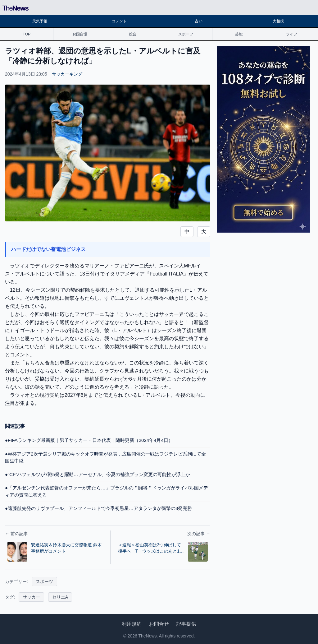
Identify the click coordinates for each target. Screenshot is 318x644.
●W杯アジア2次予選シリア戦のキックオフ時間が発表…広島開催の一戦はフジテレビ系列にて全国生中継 (105, 457)
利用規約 (132, 624)
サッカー (31, 597)
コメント (119, 21)
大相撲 (278, 21)
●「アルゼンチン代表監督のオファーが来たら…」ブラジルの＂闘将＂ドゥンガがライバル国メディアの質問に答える (107, 491)
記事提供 (186, 624)
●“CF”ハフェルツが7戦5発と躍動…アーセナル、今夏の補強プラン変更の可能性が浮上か (98, 474)
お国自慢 (80, 34)
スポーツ (186, 34)
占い (199, 21)
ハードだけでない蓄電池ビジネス (48, 249)
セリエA (60, 597)
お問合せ (159, 624)
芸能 (239, 34)
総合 (133, 34)
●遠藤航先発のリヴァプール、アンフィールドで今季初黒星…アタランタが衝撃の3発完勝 (98, 508)
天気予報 (40, 21)
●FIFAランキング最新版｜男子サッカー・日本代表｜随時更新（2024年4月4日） (89, 440)
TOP (27, 34)
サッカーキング (67, 74)
